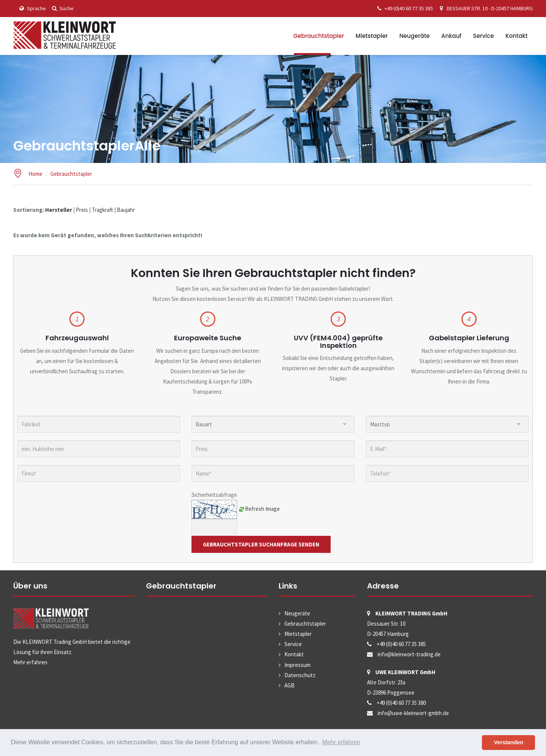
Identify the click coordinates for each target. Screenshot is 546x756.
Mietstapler (372, 36)
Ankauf (451, 36)
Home (35, 174)
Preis (82, 210)
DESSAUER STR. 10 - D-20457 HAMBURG (485, 8)
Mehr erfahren (30, 662)
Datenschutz (300, 675)
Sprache (31, 8)
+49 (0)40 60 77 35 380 (401, 703)
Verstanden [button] (508, 742)
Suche (62, 8)
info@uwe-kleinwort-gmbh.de (413, 713)
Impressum (297, 665)
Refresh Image (262, 508)
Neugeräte (414, 36)
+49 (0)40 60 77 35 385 (404, 8)
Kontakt (516, 36)
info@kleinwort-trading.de (409, 654)
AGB (289, 685)
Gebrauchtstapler (318, 36)
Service (484, 36)
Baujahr (126, 210)
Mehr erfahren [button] (341, 742)
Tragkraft (102, 210)
